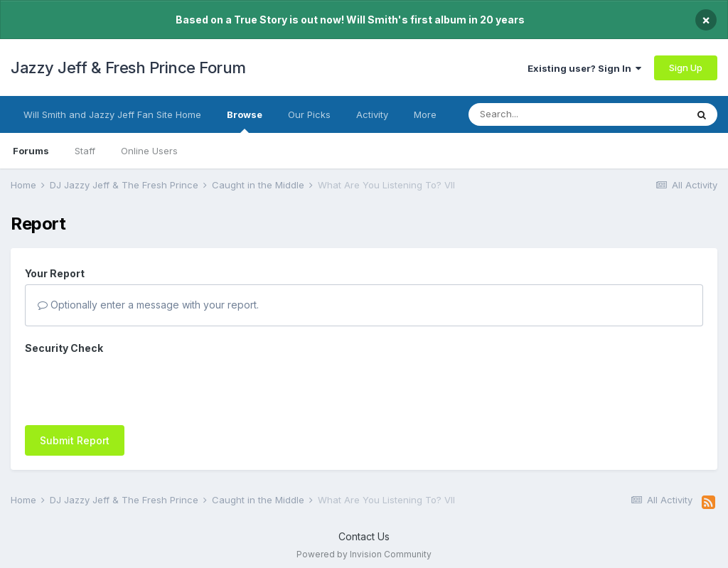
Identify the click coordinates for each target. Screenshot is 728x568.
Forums (31, 151)
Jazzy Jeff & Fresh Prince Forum (128, 68)
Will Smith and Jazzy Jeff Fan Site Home (112, 114)
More (425, 114)
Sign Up (686, 68)
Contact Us (364, 536)
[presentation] (133, 387)
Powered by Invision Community (364, 554)
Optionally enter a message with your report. (148, 305)
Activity (372, 114)
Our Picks (309, 114)
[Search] (549, 114)
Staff (85, 151)
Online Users (149, 151)
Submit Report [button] (75, 440)
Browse (245, 121)
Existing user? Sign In (584, 68)
